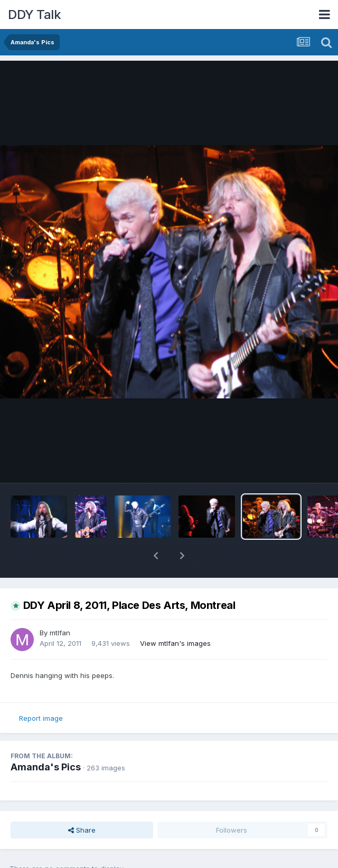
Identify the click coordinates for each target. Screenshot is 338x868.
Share (82, 830)
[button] (156, 556)
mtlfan (60, 633)
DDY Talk (34, 15)
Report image (41, 718)
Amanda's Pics (46, 767)
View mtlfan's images (175, 643)
